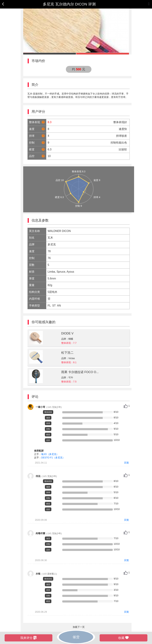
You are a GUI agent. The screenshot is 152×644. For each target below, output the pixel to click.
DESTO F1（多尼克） (53, 458)
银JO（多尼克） (50, 454)
